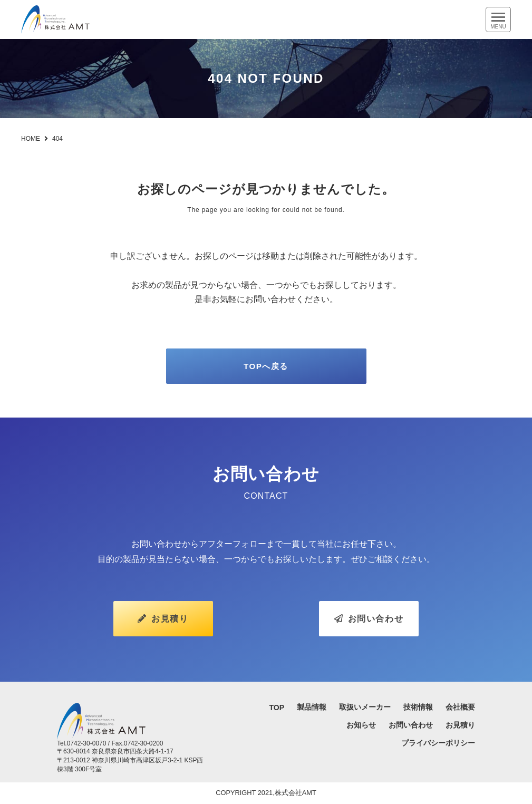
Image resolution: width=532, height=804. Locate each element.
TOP (277, 709)
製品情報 (312, 708)
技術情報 (418, 708)
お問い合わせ (369, 622)
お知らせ (361, 726)
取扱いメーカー (365, 708)
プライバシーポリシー (438, 744)
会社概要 (460, 708)
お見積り (163, 622)
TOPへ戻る (266, 368)
